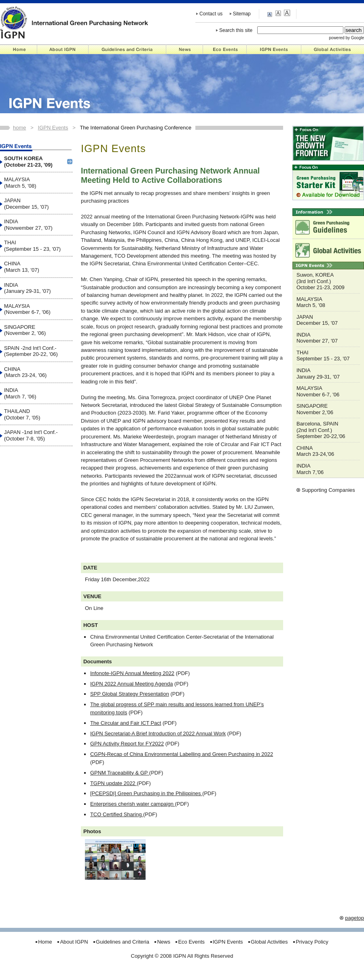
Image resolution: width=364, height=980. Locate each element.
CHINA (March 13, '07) (22, 267)
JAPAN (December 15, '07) (26, 204)
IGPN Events (274, 49)
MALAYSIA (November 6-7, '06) (27, 309)
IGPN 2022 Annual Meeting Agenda (132, 684)
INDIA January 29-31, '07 (318, 374)
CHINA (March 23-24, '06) (25, 372)
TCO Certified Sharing (117, 814)
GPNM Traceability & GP (120, 773)
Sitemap (242, 14)
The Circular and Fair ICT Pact (126, 723)
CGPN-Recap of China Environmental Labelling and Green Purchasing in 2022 (182, 754)
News (185, 49)
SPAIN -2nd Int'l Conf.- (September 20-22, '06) (31, 351)
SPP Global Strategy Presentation (130, 694)
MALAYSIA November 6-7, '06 (318, 391)
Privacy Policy (312, 942)
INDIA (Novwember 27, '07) (28, 225)
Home (19, 49)
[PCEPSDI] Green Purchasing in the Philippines (146, 793)
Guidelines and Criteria (127, 49)
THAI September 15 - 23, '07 (323, 356)
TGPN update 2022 (113, 783)
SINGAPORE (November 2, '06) (25, 330)
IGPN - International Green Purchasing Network (74, 22)
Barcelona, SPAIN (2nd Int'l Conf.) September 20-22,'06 (321, 430)
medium (279, 13)
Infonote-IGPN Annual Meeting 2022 (132, 673)
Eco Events (225, 49)
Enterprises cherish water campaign (133, 804)
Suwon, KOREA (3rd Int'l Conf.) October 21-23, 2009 (321, 281)
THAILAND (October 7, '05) (22, 414)
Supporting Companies (328, 490)
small (271, 14)
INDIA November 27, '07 (317, 338)
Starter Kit (328, 182)
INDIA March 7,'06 (310, 469)
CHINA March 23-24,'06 (315, 451)
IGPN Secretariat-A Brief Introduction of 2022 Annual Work (158, 733)
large (287, 13)
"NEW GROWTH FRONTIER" (328, 144)
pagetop (354, 918)
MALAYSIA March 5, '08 (311, 302)
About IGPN (63, 49)
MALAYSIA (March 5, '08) (20, 183)
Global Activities (333, 49)
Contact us (211, 14)
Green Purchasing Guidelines (328, 227)
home (19, 128)
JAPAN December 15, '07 (317, 320)
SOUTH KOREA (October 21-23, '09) (28, 162)
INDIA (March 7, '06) (20, 393)
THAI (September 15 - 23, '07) (32, 246)
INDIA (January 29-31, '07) (28, 288)
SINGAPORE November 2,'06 (315, 409)
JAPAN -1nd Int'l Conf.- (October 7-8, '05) (31, 435)
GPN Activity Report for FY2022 (127, 744)
